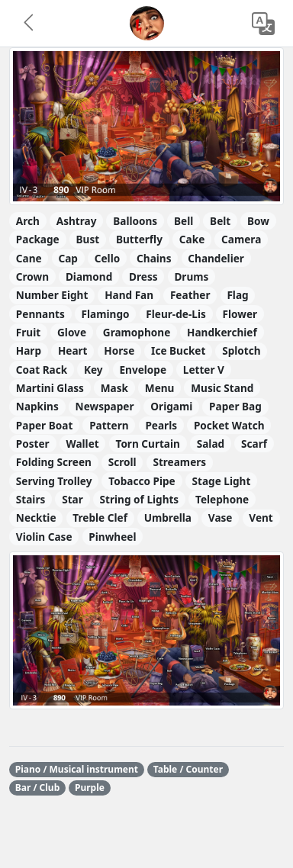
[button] (30, 24)
